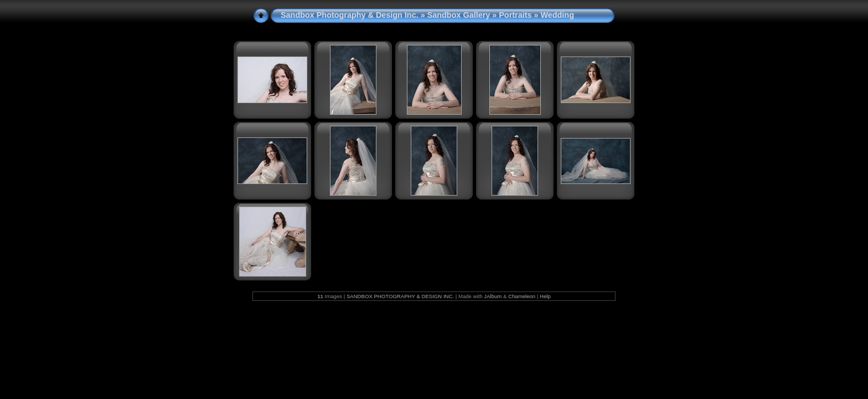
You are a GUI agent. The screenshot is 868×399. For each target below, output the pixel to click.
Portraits (515, 15)
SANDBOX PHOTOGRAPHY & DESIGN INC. (400, 296)
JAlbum (493, 296)
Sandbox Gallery (459, 15)
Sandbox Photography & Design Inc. (350, 15)
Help (545, 296)
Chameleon (522, 296)
